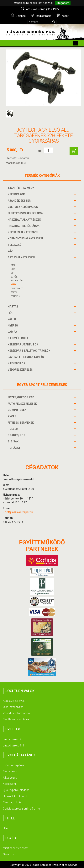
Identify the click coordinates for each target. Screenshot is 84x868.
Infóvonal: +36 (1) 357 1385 (40, 9)
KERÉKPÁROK (17, 194)
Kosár (63, 15)
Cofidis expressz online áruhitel (22, 809)
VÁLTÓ (12, 319)
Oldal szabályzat (13, 707)
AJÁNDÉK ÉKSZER (20, 201)
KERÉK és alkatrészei (23, 232)
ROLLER (13, 429)
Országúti (17, 289)
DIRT (13, 273)
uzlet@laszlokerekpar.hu (18, 512)
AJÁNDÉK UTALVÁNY (21, 188)
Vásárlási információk (16, 713)
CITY (13, 269)
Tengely (15, 296)
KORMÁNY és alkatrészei (26, 238)
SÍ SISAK (14, 441)
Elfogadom (63, 3)
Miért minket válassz (15, 848)
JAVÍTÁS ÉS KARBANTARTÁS (26, 357)
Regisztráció (41, 15)
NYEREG (13, 326)
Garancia (8, 854)
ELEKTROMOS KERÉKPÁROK (26, 213)
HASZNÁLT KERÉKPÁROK (24, 226)
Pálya (14, 292)
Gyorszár (17, 281)
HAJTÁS (13, 307)
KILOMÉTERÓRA (18, 338)
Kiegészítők (10, 784)
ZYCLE (12, 416)
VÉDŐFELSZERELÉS (21, 370)
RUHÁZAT (15, 448)
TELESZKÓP (16, 245)
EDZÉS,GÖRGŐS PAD (21, 397)
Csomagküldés (12, 802)
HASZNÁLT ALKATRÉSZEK (25, 220)
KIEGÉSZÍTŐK (17, 363)
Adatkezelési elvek (14, 701)
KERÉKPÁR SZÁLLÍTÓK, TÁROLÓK (29, 351)
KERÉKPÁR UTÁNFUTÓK (23, 344)
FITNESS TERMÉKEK (21, 423)
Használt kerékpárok (15, 796)
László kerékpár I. (13, 739)
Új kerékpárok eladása (16, 790)
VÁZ (11, 251)
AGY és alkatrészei (22, 257)
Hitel (5, 828)
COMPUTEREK (18, 410)
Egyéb (14, 277)
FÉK (11, 313)
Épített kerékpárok (14, 765)
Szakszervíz (10, 771)
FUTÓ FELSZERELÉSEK (23, 404)
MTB (13, 284)
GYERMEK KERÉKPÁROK (23, 207)
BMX (13, 265)
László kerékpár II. (14, 745)
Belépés (18, 15)
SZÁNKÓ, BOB (17, 435)
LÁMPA (13, 332)
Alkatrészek (10, 778)
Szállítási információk (16, 719)
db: (40, 151)
